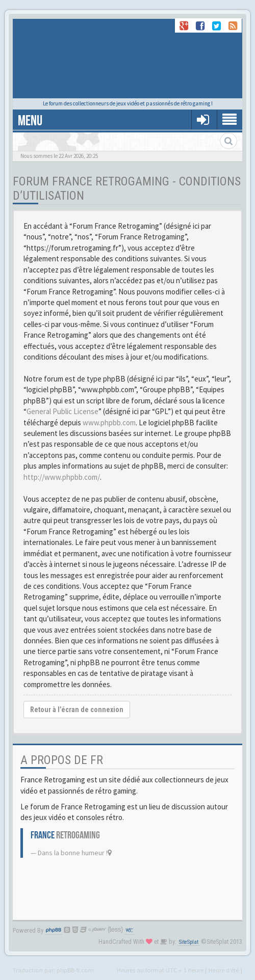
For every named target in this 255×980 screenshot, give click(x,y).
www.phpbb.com (109, 423)
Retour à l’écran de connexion (77, 710)
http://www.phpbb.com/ (62, 477)
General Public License (62, 411)
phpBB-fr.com (75, 970)
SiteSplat (189, 942)
